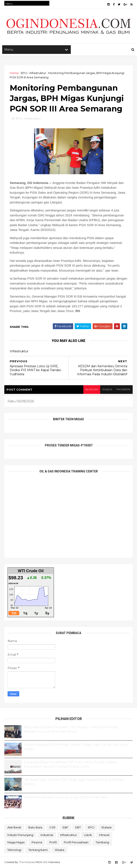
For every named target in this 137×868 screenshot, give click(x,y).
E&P (65, 827)
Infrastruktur (38, 73)
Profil (53, 842)
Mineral (104, 835)
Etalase (107, 827)
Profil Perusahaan (76, 842)
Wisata (60, 850)
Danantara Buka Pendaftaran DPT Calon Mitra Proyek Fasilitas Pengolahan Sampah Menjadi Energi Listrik (70, 764)
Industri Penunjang (20, 835)
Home (14, 73)
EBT (78, 827)
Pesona (37, 842)
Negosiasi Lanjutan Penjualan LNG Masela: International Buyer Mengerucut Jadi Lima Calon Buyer (71, 729)
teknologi (14, 850)
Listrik (88, 835)
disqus (107, 389)
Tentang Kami (38, 850)
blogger (92, 389)
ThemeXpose (27, 862)
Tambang (102, 842)
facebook (123, 389)
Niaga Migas (16, 842)
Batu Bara (35, 827)
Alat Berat (14, 827)
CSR (52, 827)
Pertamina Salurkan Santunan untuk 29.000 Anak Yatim (66, 797)
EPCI (24, 73)
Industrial (47, 835)
